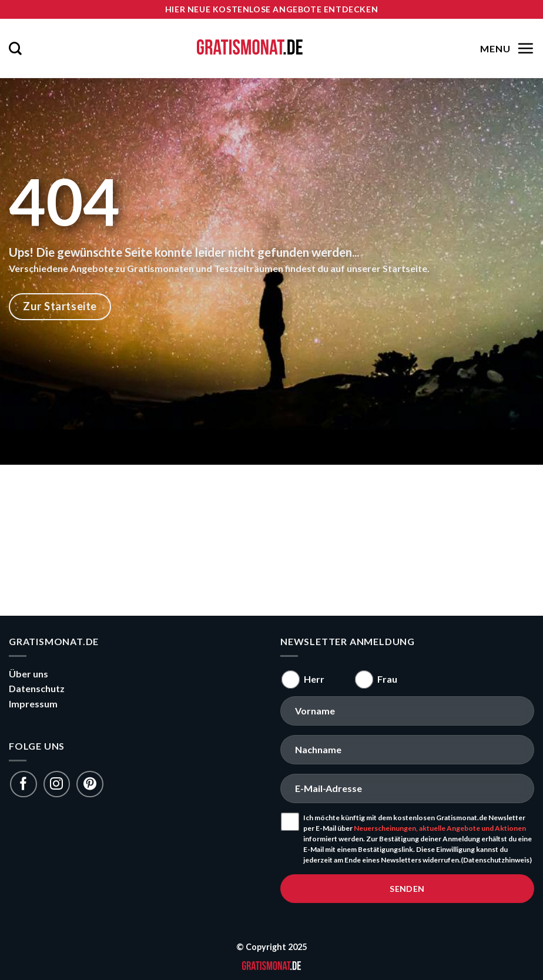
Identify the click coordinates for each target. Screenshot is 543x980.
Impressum (33, 704)
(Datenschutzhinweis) (496, 860)
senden (407, 889)
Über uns (29, 674)
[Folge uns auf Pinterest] (90, 784)
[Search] (15, 48)
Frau (387, 679)
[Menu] (506, 48)
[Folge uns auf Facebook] (23, 784)
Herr (314, 679)
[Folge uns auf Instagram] (57, 784)
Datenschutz (37, 688)
